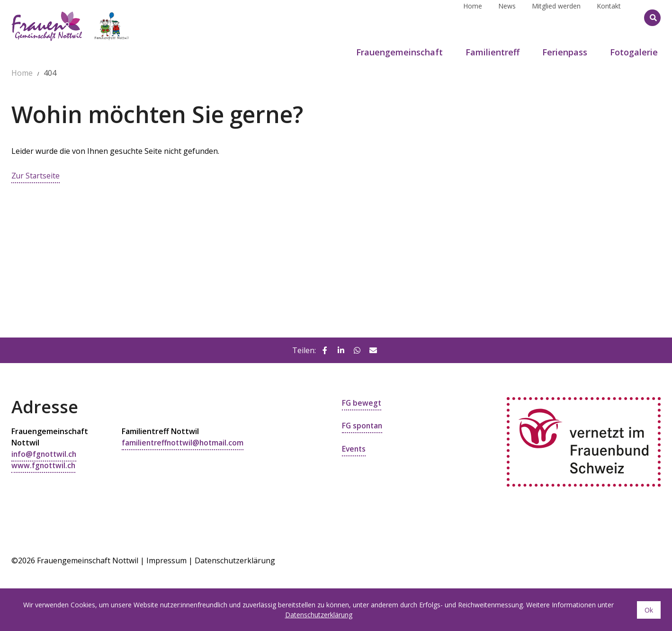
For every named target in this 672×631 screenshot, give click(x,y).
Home (473, 17)
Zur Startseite (36, 176)
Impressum (166, 560)
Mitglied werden (556, 17)
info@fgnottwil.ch (45, 454)
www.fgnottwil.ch (44, 465)
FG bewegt (362, 403)
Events (354, 448)
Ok (649, 610)
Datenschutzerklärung (235, 560)
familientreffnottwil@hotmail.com (185, 443)
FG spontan (363, 426)
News (507, 17)
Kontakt (609, 17)
